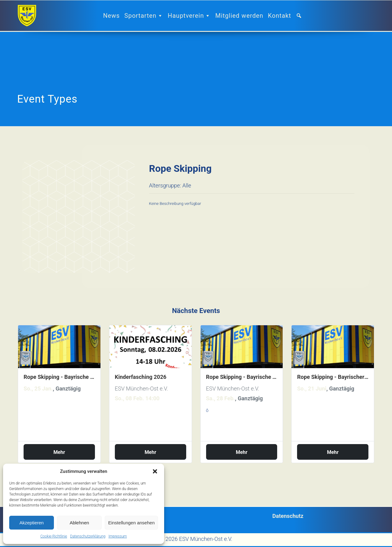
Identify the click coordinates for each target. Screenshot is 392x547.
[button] (155, 471)
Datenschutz (288, 516)
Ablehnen (79, 523)
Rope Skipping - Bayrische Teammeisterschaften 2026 (242, 377)
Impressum (118, 536)
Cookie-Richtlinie (54, 536)
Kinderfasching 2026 (141, 377)
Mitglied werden (239, 16)
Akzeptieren (31, 523)
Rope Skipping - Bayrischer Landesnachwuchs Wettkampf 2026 (333, 377)
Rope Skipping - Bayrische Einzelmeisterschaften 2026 (59, 377)
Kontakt (280, 16)
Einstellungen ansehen (131, 523)
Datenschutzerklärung (88, 536)
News (111, 16)
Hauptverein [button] (189, 16)
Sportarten (144, 16)
